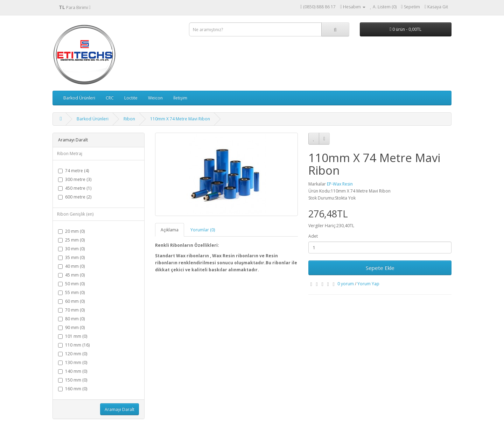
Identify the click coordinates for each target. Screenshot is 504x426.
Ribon (129, 119)
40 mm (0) (71, 266)
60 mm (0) (71, 301)
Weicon (155, 98)
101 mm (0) (73, 336)
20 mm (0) (71, 231)
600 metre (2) (75, 197)
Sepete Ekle (380, 268)
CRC (110, 98)
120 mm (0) (73, 354)
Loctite (131, 98)
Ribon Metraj (70, 153)
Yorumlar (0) (203, 230)
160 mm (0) (73, 389)
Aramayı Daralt (120, 409)
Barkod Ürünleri (79, 98)
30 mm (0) (71, 249)
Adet (313, 236)
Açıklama (170, 230)
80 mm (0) (71, 319)
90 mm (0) (71, 327)
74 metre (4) (73, 171)
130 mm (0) (73, 362)
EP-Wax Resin (340, 184)
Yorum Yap (368, 284)
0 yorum (346, 284)
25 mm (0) (71, 240)
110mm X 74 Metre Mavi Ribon (180, 119)
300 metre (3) (75, 179)
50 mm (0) (71, 284)
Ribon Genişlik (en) (75, 214)
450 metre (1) (75, 188)
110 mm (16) (74, 345)
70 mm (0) (71, 310)
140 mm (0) (73, 371)
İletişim (180, 98)
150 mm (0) (73, 380)
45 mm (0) (71, 275)
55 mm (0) (71, 292)
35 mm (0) (71, 257)
